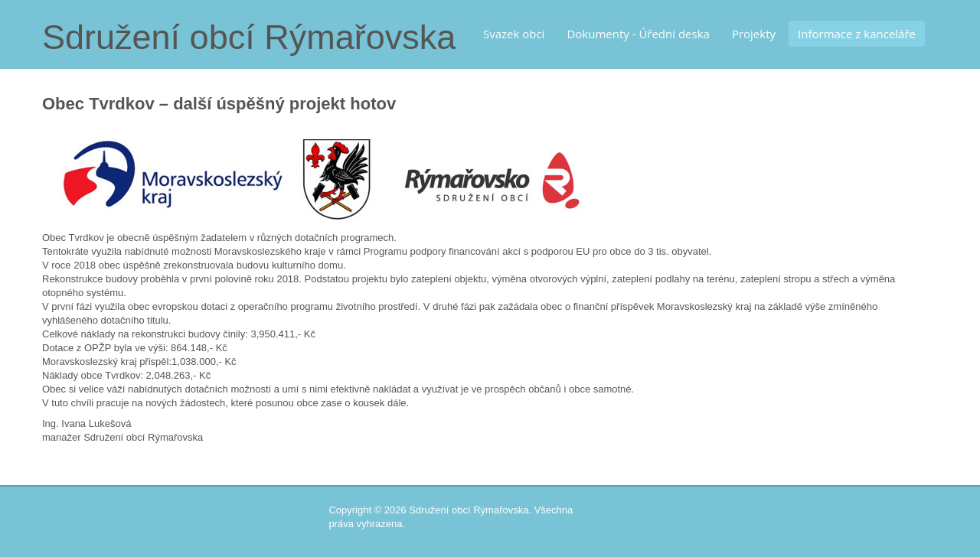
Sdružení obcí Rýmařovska (249, 37)
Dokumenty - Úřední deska (638, 34)
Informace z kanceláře (857, 34)
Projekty (754, 34)
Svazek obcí (514, 34)
